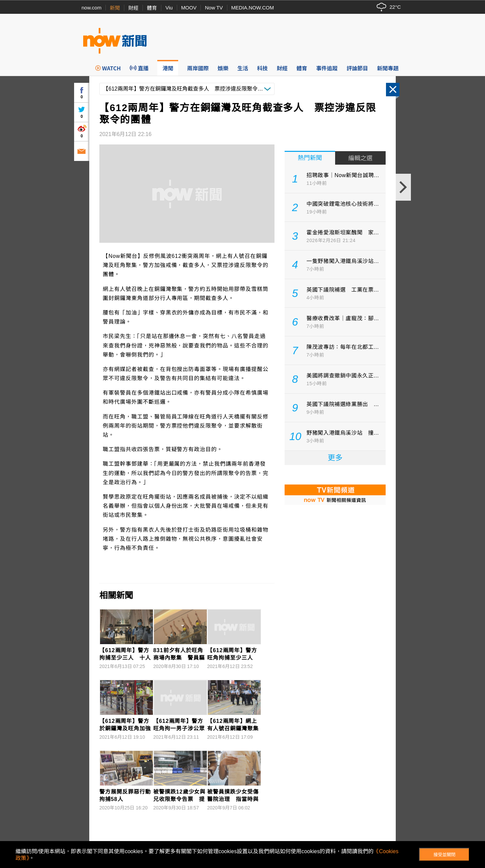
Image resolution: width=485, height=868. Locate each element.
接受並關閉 (444, 855)
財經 (133, 8)
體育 (152, 8)
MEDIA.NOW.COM (253, 8)
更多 (335, 458)
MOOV (189, 8)
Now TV (214, 8)
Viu (169, 8)
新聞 (115, 8)
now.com (91, 8)
